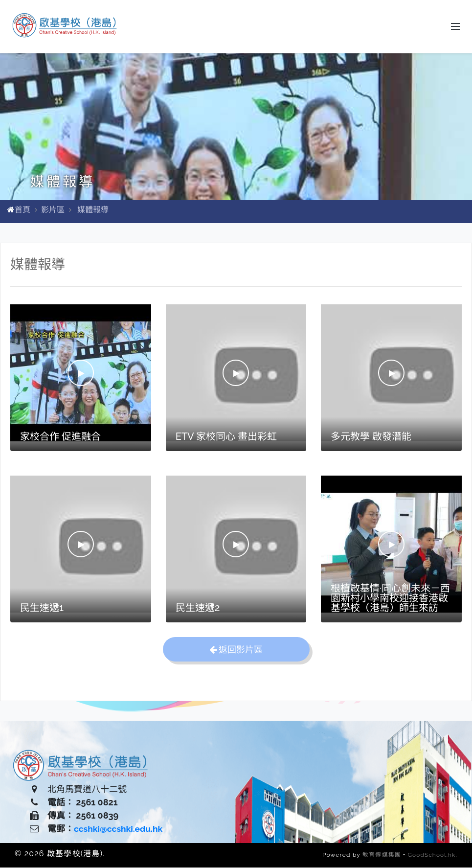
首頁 (22, 210)
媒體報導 (93, 210)
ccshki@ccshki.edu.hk (120, 829)
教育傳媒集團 (381, 856)
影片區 (53, 210)
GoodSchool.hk (431, 856)
